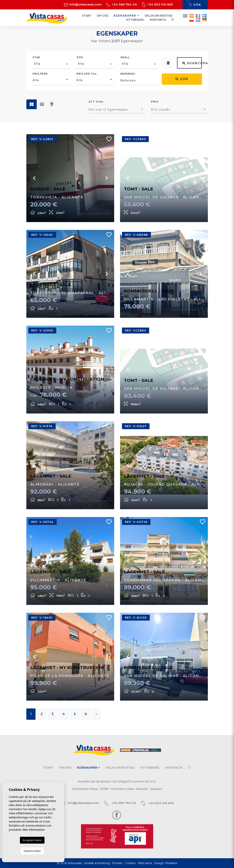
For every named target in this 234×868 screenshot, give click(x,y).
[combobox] (51, 64)
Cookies (130, 863)
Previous (128, 274)
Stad (36, 57)
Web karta (145, 863)
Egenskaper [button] (127, 16)
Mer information (34, 830)
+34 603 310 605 (157, 4)
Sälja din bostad (158, 16)
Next (200, 274)
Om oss (103, 16)
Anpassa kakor (32, 851)
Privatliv (117, 863)
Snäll (125, 57)
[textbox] (51, 64)
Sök (195, 5)
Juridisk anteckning (97, 863)
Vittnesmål (135, 20)
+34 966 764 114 (122, 4)
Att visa (96, 102)
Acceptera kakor (32, 840)
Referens (128, 74)
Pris (155, 102)
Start (87, 16)
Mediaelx (171, 863)
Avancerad (192, 63)
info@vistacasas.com (83, 4)
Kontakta (158, 20)
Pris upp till (87, 74)
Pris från (40, 74)
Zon (80, 57)
